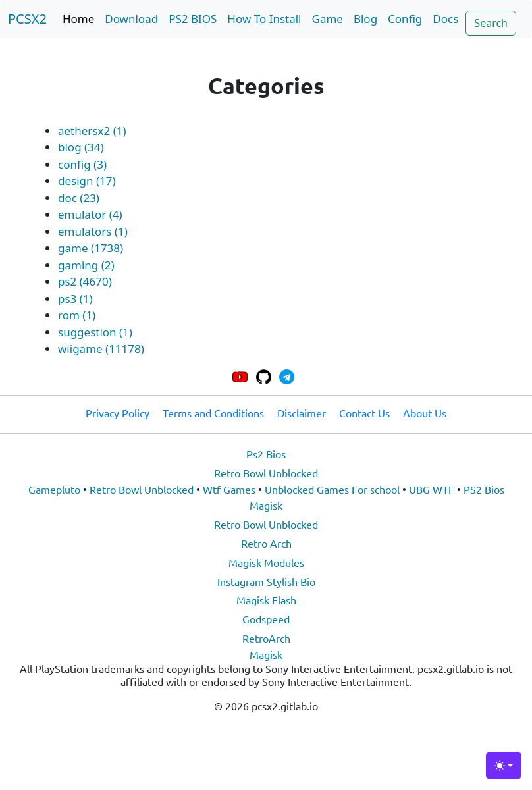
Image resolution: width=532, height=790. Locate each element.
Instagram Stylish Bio (266, 581)
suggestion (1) (95, 332)
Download (131, 19)
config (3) (82, 164)
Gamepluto (54, 489)
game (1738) (91, 248)
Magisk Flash (266, 600)
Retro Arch (266, 543)
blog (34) (81, 147)
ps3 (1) (75, 299)
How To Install (264, 19)
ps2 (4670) (85, 281)
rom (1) (77, 315)
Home (78, 19)
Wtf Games (229, 489)
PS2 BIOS (193, 19)
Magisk (266, 505)
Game (328, 19)
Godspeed (266, 619)
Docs (445, 19)
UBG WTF (432, 489)
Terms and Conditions (213, 413)
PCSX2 (27, 19)
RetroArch (266, 638)
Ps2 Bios (266, 454)
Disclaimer (302, 413)
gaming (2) (86, 265)
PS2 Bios (484, 489)
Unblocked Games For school (332, 489)
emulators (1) (93, 231)
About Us (425, 413)
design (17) (87, 181)
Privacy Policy (118, 413)
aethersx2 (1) (92, 131)
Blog (365, 19)
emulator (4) (90, 214)
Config (405, 19)
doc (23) (79, 198)
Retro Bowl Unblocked (266, 473)
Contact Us (364, 413)
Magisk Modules (266, 562)
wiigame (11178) (101, 349)
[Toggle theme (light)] (504, 766)
